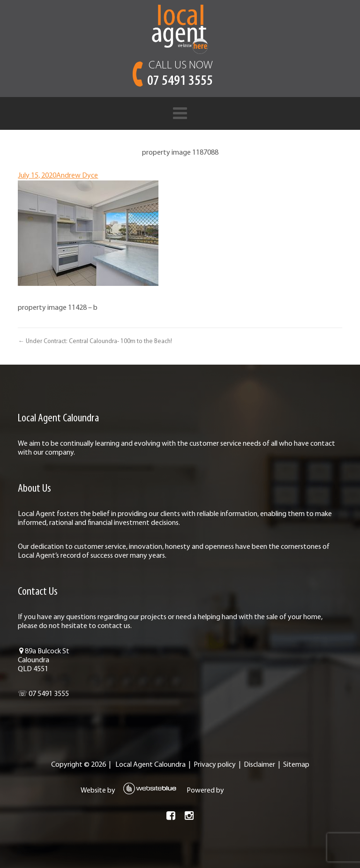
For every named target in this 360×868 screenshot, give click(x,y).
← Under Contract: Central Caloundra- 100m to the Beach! (95, 341)
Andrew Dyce (77, 176)
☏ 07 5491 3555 (43, 694)
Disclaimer (259, 765)
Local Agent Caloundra (150, 765)
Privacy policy (215, 765)
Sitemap (296, 765)
